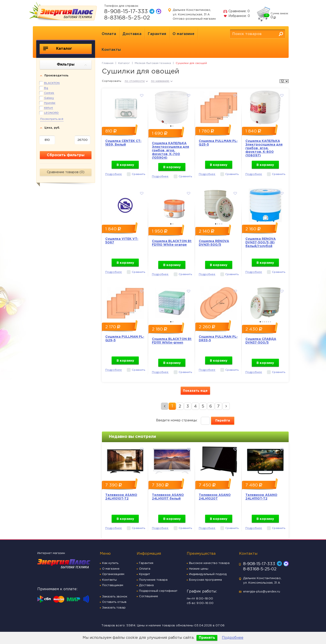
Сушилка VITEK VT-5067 (122, 241)
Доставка (132, 34)
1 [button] (171, 126)
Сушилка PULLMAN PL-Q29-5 (125, 339)
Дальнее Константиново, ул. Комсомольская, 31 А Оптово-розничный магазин (194, 14)
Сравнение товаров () (66, 172)
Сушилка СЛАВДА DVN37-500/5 (261, 341)
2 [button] (173, 126)
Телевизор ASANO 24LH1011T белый (168, 497)
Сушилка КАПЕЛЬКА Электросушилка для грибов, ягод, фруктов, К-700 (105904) (170, 151)
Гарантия (157, 34)
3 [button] (220, 224)
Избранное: (236, 16)
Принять (207, 638)
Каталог (58, 49)
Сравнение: (236, 11)
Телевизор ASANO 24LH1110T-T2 (261, 497)
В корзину (125, 165)
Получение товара (153, 580)
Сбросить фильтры (66, 155)
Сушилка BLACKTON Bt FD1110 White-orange (172, 243)
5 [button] (268, 322)
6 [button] (270, 322)
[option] (125, 106)
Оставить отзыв (114, 602)
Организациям (113, 574)
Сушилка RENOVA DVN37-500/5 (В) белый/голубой (261, 243)
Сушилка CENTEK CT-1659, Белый (123, 143)
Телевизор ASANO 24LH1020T (215, 497)
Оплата (109, 34)
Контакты (111, 50)
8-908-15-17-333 (126, 12)
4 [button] (222, 224)
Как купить (110, 563)
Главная (108, 63)
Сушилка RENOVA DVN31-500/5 (214, 243)
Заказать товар (114, 608)
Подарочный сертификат (158, 591)
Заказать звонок (115, 597)
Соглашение (149, 596)
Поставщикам (113, 585)
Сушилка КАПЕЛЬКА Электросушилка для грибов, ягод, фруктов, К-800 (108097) (264, 148)
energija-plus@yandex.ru (262, 592)
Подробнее (233, 638)
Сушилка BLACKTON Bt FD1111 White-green (172, 341)
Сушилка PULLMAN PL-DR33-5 (218, 339)
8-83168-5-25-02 (127, 18)
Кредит (145, 574)
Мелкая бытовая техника (153, 63)
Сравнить (138, 174)
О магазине (183, 34)
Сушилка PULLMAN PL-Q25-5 (218, 143)
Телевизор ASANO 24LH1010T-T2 (121, 497)
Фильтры (72, 65)
